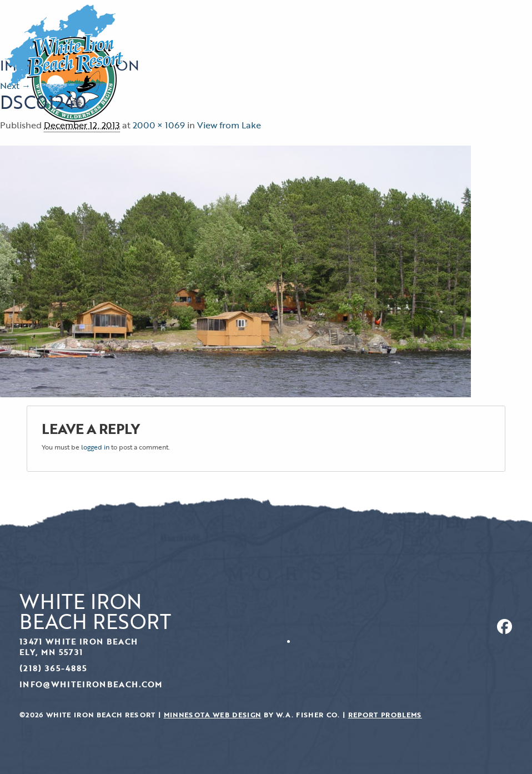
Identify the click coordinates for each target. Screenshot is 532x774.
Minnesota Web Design (213, 715)
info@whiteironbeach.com (91, 684)
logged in (95, 447)
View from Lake (229, 125)
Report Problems (385, 715)
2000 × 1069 (159, 125)
